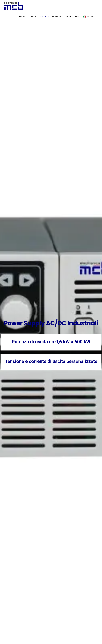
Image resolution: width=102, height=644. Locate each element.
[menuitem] (89, 17)
